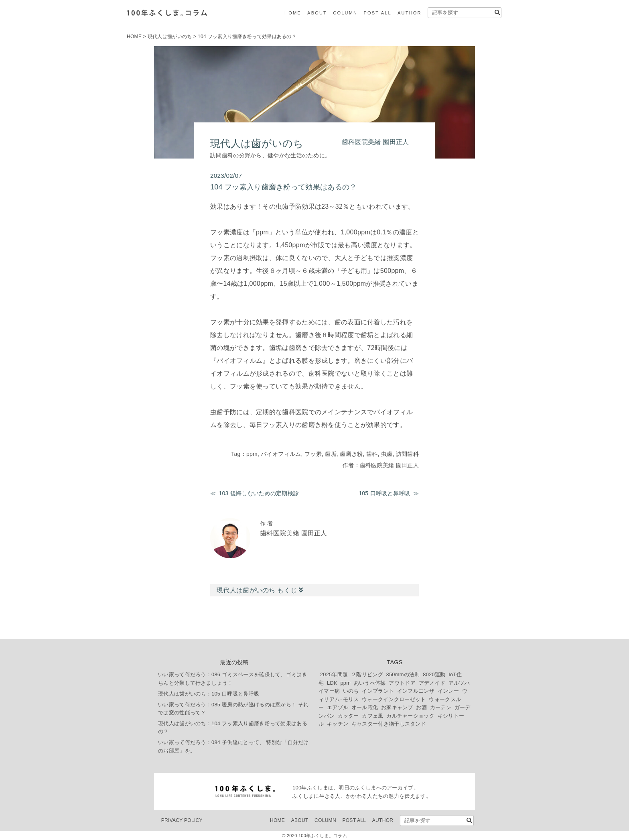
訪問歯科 (407, 454)
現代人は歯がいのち (170, 37)
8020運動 (434, 674)
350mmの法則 (403, 674)
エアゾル (338, 707)
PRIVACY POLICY (182, 820)
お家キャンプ (397, 707)
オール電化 (365, 707)
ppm (252, 454)
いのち (351, 691)
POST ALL (377, 13)
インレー (448, 691)
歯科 (372, 454)
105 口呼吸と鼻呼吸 (385, 493)
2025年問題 (334, 674)
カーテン (441, 707)
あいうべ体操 (370, 683)
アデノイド (432, 683)
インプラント (378, 691)
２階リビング (367, 674)
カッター (348, 716)
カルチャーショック (410, 716)
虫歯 (387, 454)
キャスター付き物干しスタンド (389, 724)
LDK (332, 683)
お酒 (421, 707)
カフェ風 (372, 716)
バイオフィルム (281, 454)
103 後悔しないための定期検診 (259, 493)
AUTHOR (410, 13)
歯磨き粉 (351, 454)
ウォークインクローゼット (394, 699)
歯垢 (331, 454)
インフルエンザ (416, 691)
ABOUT (317, 13)
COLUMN (345, 13)
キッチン (338, 724)
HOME (293, 13)
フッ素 (313, 454)
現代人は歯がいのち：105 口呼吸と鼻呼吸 (209, 694)
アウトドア (402, 683)
